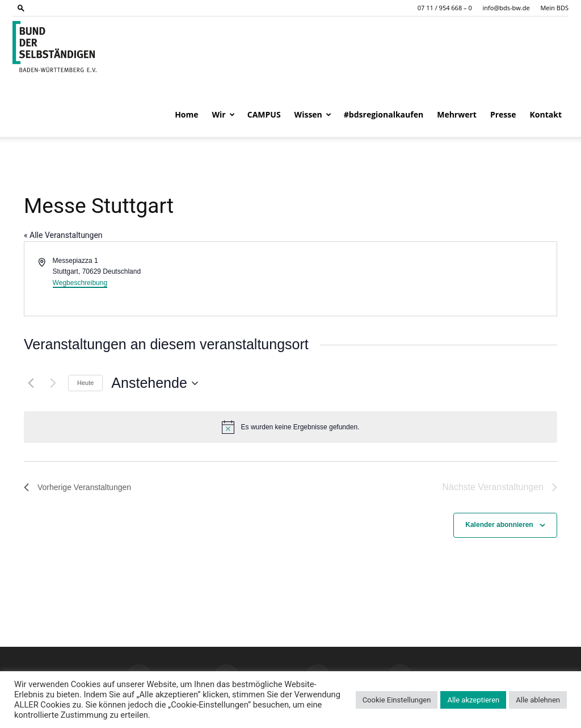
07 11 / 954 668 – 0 (445, 8)
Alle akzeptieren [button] (473, 700)
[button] (21, 8)
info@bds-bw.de (506, 8)
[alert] (290, 427)
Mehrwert (457, 114)
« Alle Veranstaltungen (63, 235)
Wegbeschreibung (80, 283)
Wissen (313, 114)
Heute (85, 383)
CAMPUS (264, 114)
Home (186, 114)
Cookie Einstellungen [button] (397, 700)
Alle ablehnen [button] (538, 700)
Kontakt (546, 114)
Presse (503, 114)
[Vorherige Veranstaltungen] (31, 383)
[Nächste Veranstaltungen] (53, 383)
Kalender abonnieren (499, 525)
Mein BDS (554, 8)
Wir (224, 114)
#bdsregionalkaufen (384, 114)
